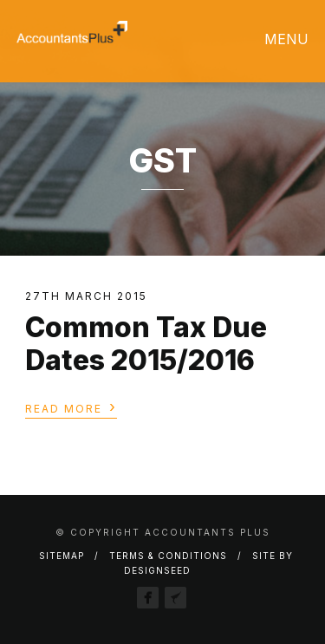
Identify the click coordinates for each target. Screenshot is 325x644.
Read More (71, 407)
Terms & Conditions (168, 556)
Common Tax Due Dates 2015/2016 (146, 344)
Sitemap (62, 556)
